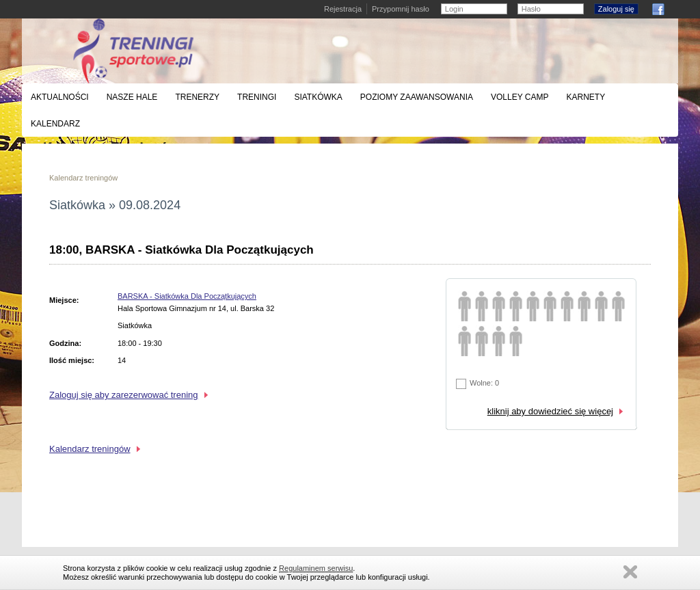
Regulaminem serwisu (316, 568)
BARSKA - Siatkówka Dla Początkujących (187, 296)
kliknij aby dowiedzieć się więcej (550, 411)
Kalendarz (55, 124)
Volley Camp (520, 97)
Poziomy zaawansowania (417, 97)
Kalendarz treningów (83, 178)
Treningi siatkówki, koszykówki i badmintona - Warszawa (133, 51)
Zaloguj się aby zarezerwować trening (124, 395)
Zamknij (630, 572)
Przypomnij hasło (401, 9)
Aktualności (60, 97)
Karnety (585, 97)
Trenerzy (197, 97)
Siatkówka (318, 97)
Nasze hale (132, 97)
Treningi (257, 97)
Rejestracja (343, 9)
